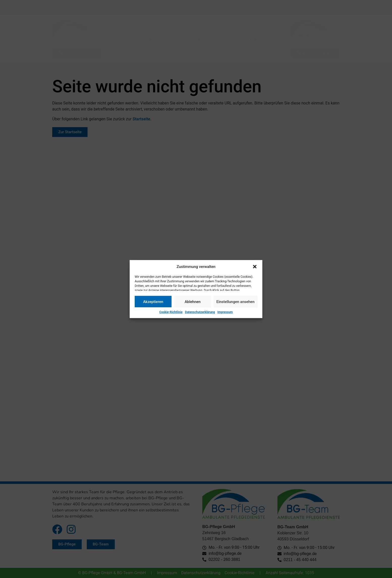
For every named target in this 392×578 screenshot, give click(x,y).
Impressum (225, 312)
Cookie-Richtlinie (171, 312)
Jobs (228, 39)
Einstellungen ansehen (235, 301)
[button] (255, 267)
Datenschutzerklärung (200, 312)
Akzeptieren (153, 301)
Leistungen (146, 39)
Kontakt (250, 39)
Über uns (203, 39)
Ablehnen (193, 301)
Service (176, 39)
